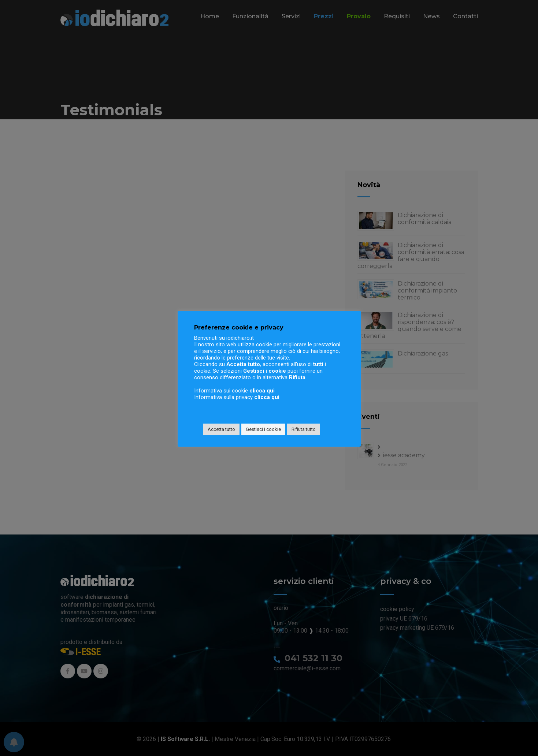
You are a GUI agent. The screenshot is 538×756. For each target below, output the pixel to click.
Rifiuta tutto (304, 429)
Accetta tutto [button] (221, 429)
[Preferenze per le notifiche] (14, 742)
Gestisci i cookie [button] (263, 429)
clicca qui (262, 391)
